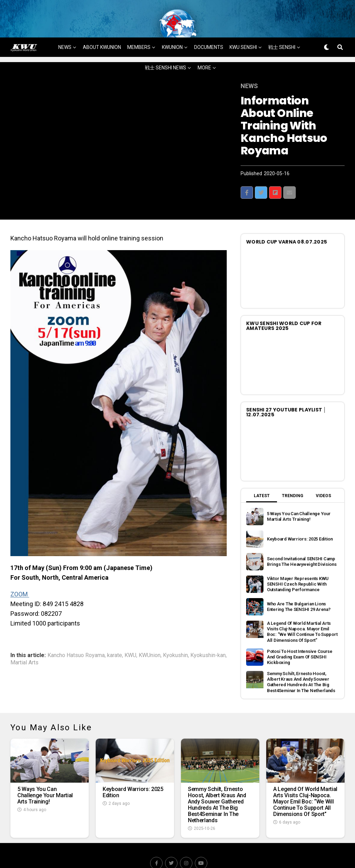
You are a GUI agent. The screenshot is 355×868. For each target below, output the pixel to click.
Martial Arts (24, 646)
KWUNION (172, 30)
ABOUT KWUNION (102, 30)
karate (115, 638)
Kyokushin (175, 638)
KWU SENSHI (243, 30)
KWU (130, 638)
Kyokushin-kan (208, 638)
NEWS (65, 30)
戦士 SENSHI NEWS (166, 51)
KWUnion (150, 638)
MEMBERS (139, 30)
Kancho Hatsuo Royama (76, 638)
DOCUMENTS (209, 30)
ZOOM (20, 577)
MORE (204, 51)
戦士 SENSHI (282, 30)
